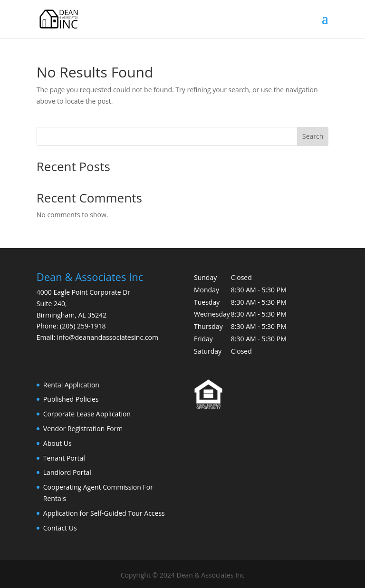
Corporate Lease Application (87, 414)
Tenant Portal (64, 458)
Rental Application (71, 385)
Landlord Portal (67, 472)
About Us (58, 443)
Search (313, 136)
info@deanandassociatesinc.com (108, 337)
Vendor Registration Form (83, 429)
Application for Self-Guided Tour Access (104, 513)
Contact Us (60, 528)
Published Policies (71, 399)
